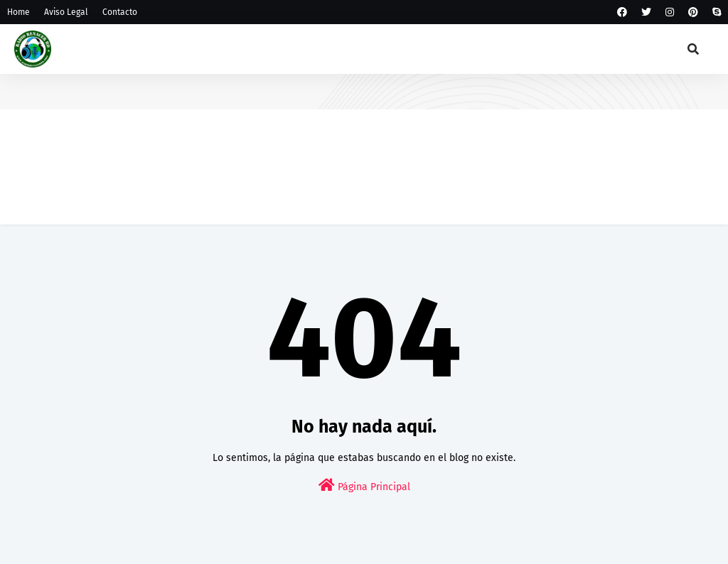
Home (18, 12)
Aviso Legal (66, 12)
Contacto (120, 12)
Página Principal (364, 486)
